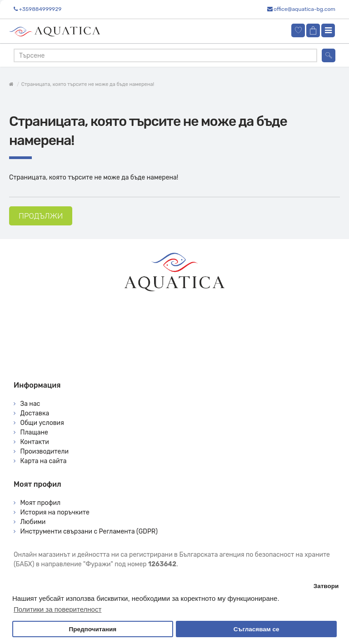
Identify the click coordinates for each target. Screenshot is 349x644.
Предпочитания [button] (92, 629)
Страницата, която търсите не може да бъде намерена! (88, 84)
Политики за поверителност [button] (57, 609)
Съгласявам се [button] (257, 629)
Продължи (41, 216)
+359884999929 (40, 9)
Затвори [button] (326, 586)
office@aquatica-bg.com (304, 9)
